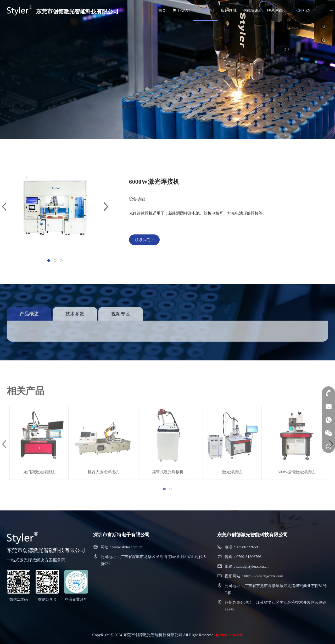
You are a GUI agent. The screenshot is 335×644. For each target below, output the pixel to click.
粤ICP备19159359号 (229, 635)
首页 (162, 10)
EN (308, 10)
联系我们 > (145, 240)
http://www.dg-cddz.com (264, 576)
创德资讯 (252, 10)
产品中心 (206, 10)
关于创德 (182, 10)
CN (299, 10)
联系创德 (275, 10)
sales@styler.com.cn (252, 566)
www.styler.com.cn (127, 547)
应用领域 (229, 10)
